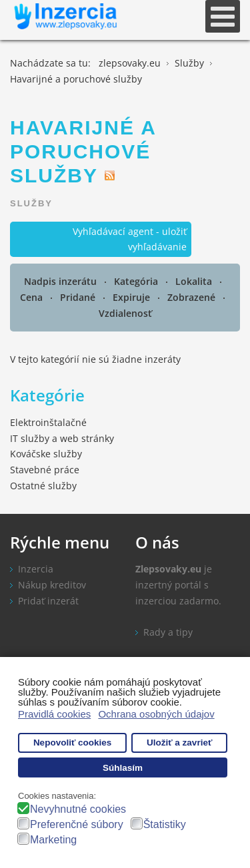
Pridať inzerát (48, 601)
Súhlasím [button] (123, 768)
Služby (31, 203)
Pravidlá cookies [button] (54, 714)
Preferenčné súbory (77, 824)
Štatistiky (165, 824)
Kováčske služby (46, 454)
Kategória (137, 281)
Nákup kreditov (52, 585)
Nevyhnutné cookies (78, 809)
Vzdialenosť (125, 313)
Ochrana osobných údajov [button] (156, 714)
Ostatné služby (43, 486)
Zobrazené (193, 297)
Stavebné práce (45, 470)
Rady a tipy (168, 632)
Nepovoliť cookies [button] (73, 743)
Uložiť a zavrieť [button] (179, 743)
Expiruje (133, 297)
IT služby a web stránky (62, 438)
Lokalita (195, 281)
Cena (33, 297)
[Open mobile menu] (223, 16)
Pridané (79, 297)
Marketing (53, 840)
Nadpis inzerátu (62, 281)
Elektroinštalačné (48, 422)
